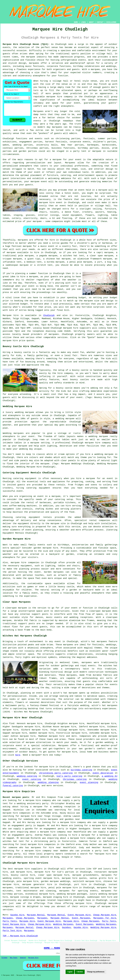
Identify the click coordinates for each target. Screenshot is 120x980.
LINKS (83, 22)
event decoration (103, 773)
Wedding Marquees (63, 924)
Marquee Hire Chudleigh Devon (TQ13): (26, 44)
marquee (103, 190)
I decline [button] (80, 972)
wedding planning (48, 782)
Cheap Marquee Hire (105, 915)
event (85, 87)
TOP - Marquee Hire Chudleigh (20, 936)
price (48, 307)
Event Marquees (81, 918)
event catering (32, 779)
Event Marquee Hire (79, 915)
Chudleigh (49, 315)
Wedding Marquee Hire (103, 927)
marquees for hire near (46, 848)
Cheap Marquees (25, 918)
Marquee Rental (36, 915)
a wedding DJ (110, 776)
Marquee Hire (27, 921)
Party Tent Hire (12, 931)
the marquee (86, 301)
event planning (89, 782)
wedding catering (27, 776)
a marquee (55, 496)
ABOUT (91, 22)
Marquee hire (11, 315)
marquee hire (71, 328)
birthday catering (81, 770)
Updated (23, 958)
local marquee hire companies (38, 844)
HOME (76, 22)
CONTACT (100, 22)
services (54, 770)
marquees (34, 63)
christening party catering (56, 773)
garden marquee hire (46, 548)
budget (24, 304)
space (78, 90)
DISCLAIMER (111, 22)
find (12, 724)
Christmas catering (75, 779)
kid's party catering (69, 776)
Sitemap (4, 958)
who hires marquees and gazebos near (58, 819)
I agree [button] (70, 972)
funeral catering (13, 786)
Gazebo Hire (17, 915)
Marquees (8, 918)
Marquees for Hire (105, 918)
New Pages (14, 958)
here (18, 755)
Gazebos (66, 927)
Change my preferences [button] (96, 972)
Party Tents (10, 921)
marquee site (58, 524)
